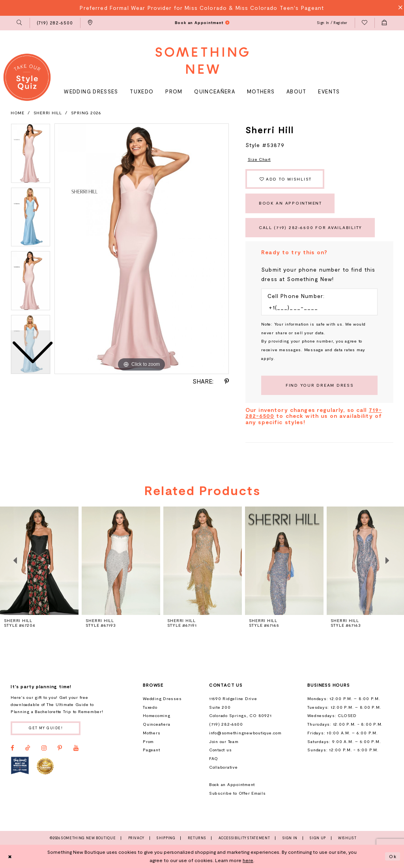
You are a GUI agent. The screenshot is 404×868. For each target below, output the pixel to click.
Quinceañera (156, 724)
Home (18, 113)
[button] (20, 23)
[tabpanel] (142, 249)
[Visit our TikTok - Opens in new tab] (28, 748)
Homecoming (156, 715)
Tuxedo (150, 707)
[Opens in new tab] (20, 766)
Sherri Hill (48, 113)
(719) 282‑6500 (226, 724)
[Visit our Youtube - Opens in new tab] (76, 748)
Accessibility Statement (244, 838)
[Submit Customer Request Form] (319, 386)
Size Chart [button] (259, 159)
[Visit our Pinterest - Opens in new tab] (60, 748)
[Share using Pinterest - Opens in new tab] (227, 382)
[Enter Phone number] (316, 307)
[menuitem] (20, 23)
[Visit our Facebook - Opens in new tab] (12, 748)
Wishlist (347, 838)
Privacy (136, 838)
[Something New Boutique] (202, 61)
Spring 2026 (86, 113)
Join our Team (224, 741)
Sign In (290, 838)
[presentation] (121, 561)
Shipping (166, 838)
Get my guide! (46, 728)
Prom (148, 741)
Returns (197, 838)
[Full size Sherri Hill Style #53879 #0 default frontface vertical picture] (142, 249)
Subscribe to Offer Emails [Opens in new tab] (238, 793)
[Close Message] (398, 8)
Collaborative (224, 767)
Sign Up (318, 838)
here (248, 860)
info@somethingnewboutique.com (245, 733)
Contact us (220, 750)
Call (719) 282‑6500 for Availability (310, 227)
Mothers (151, 733)
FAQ (214, 758)
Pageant (151, 750)
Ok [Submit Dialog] (393, 856)
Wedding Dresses (162, 698)
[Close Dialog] (10, 856)
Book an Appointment (290, 203)
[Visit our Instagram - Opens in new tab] (44, 748)
